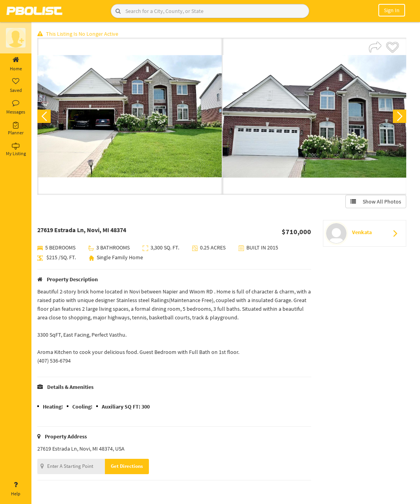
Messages (16, 107)
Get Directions (127, 466)
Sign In (392, 10)
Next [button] (400, 116)
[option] (130, 116)
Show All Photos (376, 202)
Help (16, 489)
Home (16, 64)
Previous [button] (44, 116)
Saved (16, 86)
